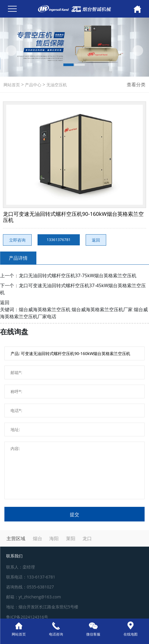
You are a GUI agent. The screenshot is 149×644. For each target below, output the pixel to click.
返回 (96, 240)
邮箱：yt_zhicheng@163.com (34, 597)
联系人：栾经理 (21, 567)
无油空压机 (56, 85)
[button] (11, 51)
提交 (74, 514)
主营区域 (16, 538)
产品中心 (33, 85)
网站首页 (12, 85)
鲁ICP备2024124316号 (27, 617)
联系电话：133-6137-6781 (31, 577)
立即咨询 (17, 240)
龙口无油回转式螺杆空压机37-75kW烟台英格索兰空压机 (78, 275)
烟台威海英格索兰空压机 (45, 309)
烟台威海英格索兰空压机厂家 (102, 309)
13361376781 (59, 240)
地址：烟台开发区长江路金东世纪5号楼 (42, 607)
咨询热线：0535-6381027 (30, 587)
